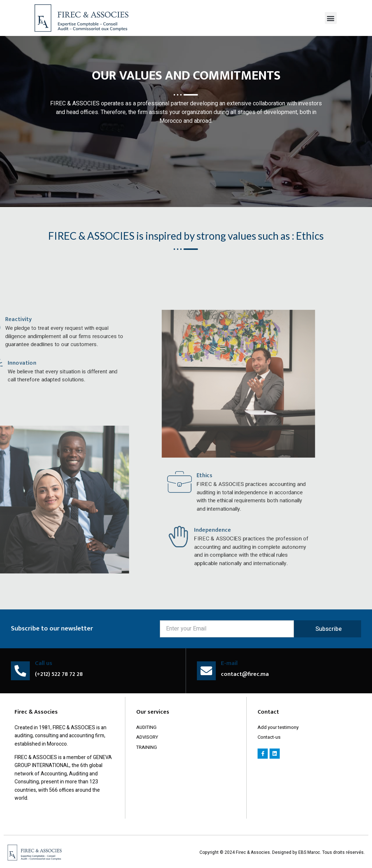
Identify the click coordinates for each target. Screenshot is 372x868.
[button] (331, 18)
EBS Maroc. (310, 852)
